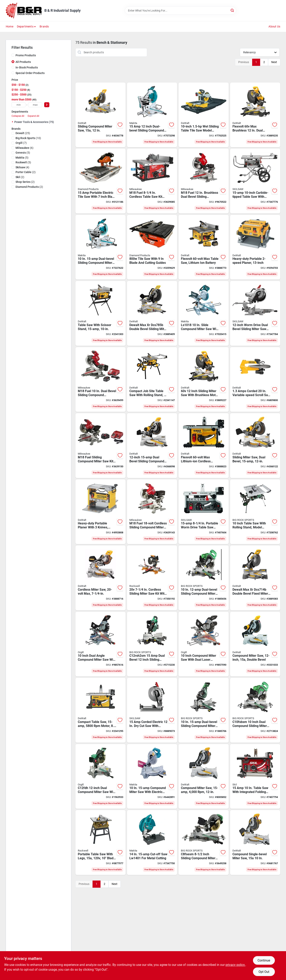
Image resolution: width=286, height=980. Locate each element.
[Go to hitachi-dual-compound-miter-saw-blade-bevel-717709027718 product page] (152, 644)
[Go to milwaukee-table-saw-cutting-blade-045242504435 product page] (152, 181)
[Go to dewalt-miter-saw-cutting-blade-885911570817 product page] (255, 843)
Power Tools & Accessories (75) (34, 122)
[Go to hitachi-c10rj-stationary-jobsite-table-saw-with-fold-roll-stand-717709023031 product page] (255, 512)
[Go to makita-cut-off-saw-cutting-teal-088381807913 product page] (152, 843)
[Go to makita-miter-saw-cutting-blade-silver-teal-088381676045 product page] (204, 313)
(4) (22, 167)
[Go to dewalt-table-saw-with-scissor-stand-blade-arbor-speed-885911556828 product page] (101, 313)
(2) (26, 172)
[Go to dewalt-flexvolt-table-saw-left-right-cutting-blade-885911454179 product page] (204, 247)
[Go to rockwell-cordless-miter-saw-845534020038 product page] (152, 578)
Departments (25, 26)
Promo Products (26, 55)
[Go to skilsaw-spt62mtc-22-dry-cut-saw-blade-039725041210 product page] (152, 710)
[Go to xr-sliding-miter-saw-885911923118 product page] (152, 313)
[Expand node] (13, 122)
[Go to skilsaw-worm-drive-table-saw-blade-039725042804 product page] (255, 181)
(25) (23, 133)
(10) (28, 138)
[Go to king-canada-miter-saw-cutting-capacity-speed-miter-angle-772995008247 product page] (204, 644)
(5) (23, 153)
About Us (274, 26)
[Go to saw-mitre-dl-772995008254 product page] (101, 644)
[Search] (233, 10)
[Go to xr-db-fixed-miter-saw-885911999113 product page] (255, 578)
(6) (24, 148)
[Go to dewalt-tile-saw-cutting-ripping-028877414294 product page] (204, 115)
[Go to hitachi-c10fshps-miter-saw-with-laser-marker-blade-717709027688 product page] (204, 578)
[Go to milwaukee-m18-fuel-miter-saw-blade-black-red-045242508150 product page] (152, 512)
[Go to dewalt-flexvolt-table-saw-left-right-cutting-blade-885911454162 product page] (204, 446)
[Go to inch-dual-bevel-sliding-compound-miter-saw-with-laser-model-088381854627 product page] (152, 115)
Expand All (33, 116)
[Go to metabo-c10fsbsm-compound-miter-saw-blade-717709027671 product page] (255, 710)
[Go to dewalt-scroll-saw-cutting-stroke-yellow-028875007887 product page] (255, 380)
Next (274, 62)
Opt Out (264, 972)
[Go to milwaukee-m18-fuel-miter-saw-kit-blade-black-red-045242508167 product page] (101, 446)
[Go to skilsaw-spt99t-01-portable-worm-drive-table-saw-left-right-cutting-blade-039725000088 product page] (204, 512)
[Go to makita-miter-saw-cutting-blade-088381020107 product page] (152, 776)
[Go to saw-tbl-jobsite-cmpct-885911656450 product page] (101, 710)
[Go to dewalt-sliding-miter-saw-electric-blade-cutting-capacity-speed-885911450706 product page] (255, 446)
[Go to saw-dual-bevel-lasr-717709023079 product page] (101, 776)
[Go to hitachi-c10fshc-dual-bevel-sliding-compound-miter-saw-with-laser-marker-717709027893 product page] (204, 710)
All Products (23, 62)
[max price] (35, 105)
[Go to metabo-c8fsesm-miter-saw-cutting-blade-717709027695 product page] (204, 843)
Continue (264, 960)
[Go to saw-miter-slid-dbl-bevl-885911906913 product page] (101, 115)
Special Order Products (30, 73)
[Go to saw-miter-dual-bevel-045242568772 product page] (101, 380)
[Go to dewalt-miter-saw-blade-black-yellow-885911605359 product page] (204, 776)
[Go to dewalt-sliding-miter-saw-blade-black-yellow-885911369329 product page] (101, 578)
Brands (44, 26)
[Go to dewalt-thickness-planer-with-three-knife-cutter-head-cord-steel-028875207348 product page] (101, 512)
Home (10, 26)
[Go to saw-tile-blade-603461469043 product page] (152, 247)
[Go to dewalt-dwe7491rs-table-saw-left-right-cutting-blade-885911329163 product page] (152, 380)
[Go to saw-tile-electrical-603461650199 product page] (101, 181)
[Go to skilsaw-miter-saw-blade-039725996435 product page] (255, 313)
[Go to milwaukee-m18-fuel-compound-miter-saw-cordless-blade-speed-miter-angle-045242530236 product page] (204, 181)
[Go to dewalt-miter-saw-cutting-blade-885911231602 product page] (152, 446)
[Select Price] (47, 105)
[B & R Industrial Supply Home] (24, 11)
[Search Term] (181, 11)
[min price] (19, 105)
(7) (21, 143)
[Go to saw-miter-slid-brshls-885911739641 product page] (204, 380)
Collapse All (18, 116)
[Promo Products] (13, 55)
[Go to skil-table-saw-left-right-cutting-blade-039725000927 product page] (255, 776)
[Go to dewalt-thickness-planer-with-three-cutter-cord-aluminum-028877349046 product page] (255, 247)
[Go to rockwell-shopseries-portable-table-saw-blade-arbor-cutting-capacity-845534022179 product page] (101, 843)
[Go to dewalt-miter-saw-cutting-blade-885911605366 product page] (255, 644)
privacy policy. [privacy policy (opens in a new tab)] (235, 965)
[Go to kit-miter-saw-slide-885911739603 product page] (255, 115)
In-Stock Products (27, 67)
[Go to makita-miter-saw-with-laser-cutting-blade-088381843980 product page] (101, 247)
